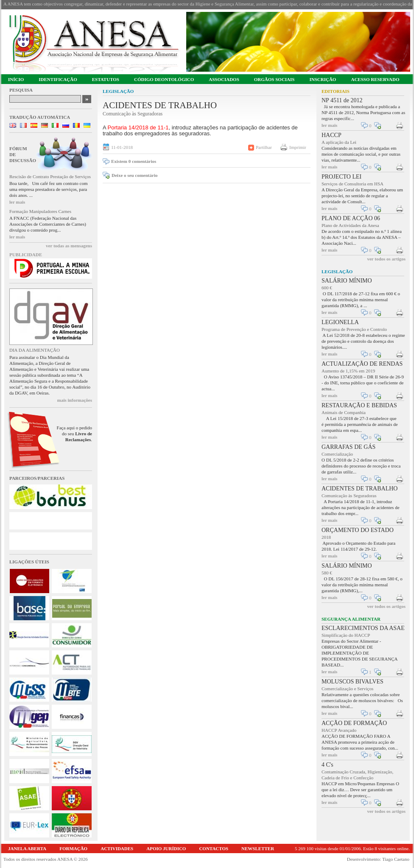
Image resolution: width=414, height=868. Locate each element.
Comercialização (337, 454)
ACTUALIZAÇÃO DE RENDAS (362, 364)
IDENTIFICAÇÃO (58, 79)
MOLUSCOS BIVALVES (352, 682)
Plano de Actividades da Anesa (350, 225)
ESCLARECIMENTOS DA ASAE (363, 628)
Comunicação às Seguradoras (349, 496)
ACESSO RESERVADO (375, 79)
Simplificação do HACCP (346, 635)
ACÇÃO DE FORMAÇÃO (354, 723)
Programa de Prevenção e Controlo (354, 329)
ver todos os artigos (386, 259)
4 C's (327, 765)
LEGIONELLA (340, 322)
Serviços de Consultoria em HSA (352, 184)
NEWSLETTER (258, 848)
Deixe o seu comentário (134, 175)
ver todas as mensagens (69, 246)
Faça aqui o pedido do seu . (74, 434)
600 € (327, 288)
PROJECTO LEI (341, 177)
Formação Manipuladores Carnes (40, 211)
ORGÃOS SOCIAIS (274, 79)
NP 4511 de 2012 (342, 100)
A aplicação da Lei (339, 142)
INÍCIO (16, 79)
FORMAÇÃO (73, 848)
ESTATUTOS (106, 79)
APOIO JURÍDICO (166, 848)
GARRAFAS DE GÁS (348, 447)
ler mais (17, 202)
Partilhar (264, 147)
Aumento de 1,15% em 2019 (348, 371)
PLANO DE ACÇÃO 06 (351, 218)
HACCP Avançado (339, 730)
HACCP (331, 135)
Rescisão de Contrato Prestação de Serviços (50, 176)
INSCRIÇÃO (323, 79)
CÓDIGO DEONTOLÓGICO (164, 79)
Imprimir (298, 147)
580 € (327, 573)
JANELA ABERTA (27, 848)
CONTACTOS (214, 848)
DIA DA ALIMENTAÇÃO (35, 350)
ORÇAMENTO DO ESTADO (358, 530)
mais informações (75, 400)
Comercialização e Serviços (347, 689)
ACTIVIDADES (117, 848)
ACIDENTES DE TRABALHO (359, 489)
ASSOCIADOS (224, 79)
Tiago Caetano (396, 859)
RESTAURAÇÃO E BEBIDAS (359, 405)
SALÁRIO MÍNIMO (347, 281)
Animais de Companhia (344, 412)
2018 (326, 537)
